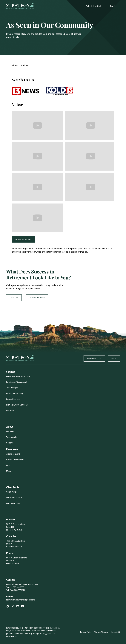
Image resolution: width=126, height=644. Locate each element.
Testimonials (11, 437)
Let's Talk (14, 298)
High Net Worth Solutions (17, 405)
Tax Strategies (12, 388)
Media (9, 471)
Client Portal (11, 492)
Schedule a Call (93, 6)
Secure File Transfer (14, 498)
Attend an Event (37, 298)
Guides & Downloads (15, 460)
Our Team (10, 431)
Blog (8, 465)
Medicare (10, 410)
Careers (9, 443)
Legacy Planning (13, 399)
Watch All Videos (23, 239)
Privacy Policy (86, 632)
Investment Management (17, 382)
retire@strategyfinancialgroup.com (20, 600)
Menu (113, 6)
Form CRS (116, 632)
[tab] (15, 66)
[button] (113, 6)
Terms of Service (101, 632)
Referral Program (13, 503)
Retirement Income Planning (18, 376)
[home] (20, 6)
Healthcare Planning (14, 393)
